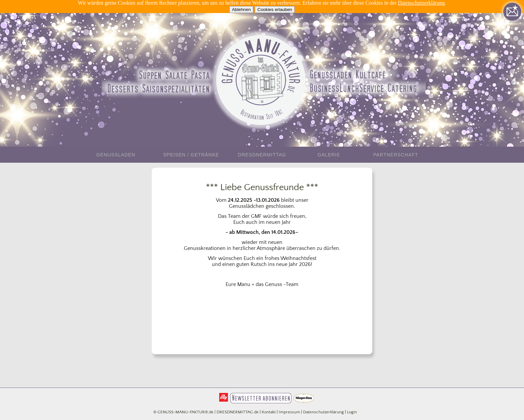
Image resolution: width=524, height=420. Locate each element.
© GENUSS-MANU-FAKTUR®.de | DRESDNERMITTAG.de (206, 412)
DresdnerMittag (262, 155)
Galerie (329, 155)
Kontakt (269, 412)
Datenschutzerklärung (421, 3)
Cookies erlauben (275, 10)
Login (352, 412)
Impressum (289, 412)
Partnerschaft (396, 155)
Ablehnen (241, 10)
